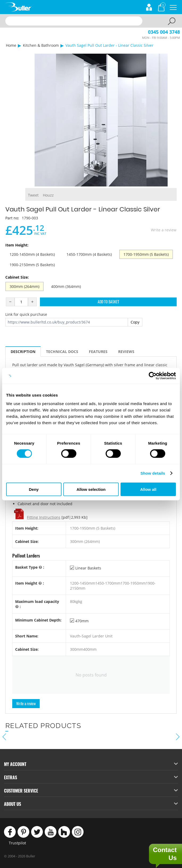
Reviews (126, 352)
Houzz (48, 195)
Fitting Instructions (44, 517)
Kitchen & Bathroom (41, 45)
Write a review (164, 230)
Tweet (33, 195)
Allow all (148, 489)
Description (23, 352)
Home (11, 45)
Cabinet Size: (17, 277)
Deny (34, 489)
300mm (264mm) (24, 286)
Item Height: (17, 245)
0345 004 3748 (164, 32)
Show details (153, 473)
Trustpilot (17, 843)
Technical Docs (62, 352)
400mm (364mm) (66, 286)
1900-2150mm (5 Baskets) (32, 265)
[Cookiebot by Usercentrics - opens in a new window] (153, 376)
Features (98, 352)
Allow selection (91, 489)
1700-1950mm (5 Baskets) (146, 254)
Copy (135, 322)
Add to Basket (108, 302)
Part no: (12, 218)
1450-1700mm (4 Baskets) (89, 254)
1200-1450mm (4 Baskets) (32, 254)
